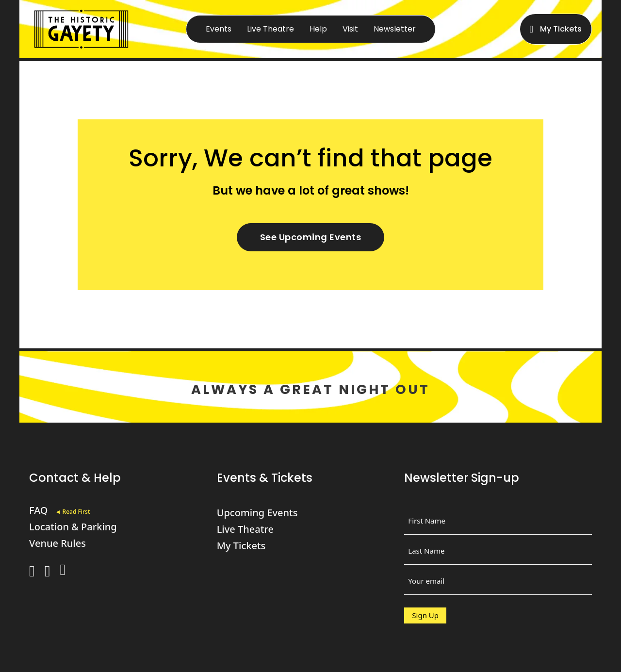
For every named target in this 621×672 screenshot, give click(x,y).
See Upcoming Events (311, 237)
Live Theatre (270, 29)
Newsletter (395, 29)
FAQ (39, 510)
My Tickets (561, 29)
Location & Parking (73, 527)
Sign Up (425, 615)
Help (318, 29)
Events (219, 29)
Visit (350, 29)
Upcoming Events (257, 513)
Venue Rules (57, 543)
